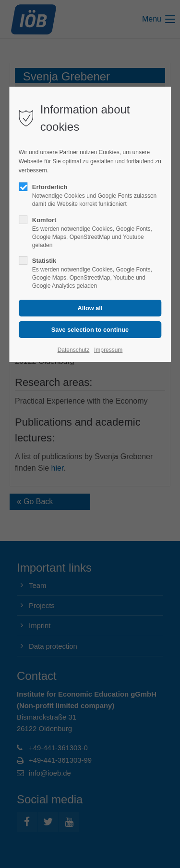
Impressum (108, 350)
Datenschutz (74, 350)
